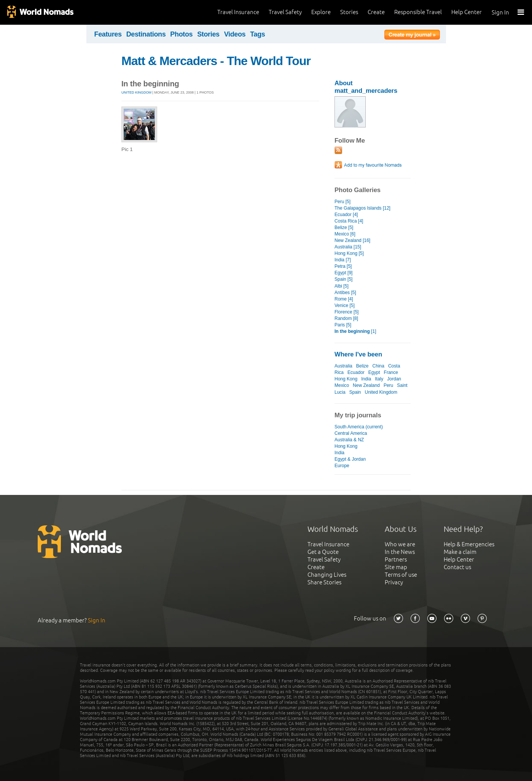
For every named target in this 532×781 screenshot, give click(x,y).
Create (376, 12)
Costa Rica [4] (349, 221)
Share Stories (324, 582)
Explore (321, 12)
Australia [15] (348, 247)
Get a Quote (323, 552)
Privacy (394, 582)
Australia (343, 366)
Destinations (146, 34)
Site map (396, 567)
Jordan (394, 379)
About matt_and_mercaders (366, 87)
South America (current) (359, 427)
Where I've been (358, 354)
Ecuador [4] (346, 215)
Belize (362, 366)
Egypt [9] (343, 273)
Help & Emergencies (469, 544)
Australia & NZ (349, 440)
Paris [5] (343, 325)
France (391, 372)
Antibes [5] (345, 293)
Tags (257, 34)
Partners (396, 559)
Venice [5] (345, 305)
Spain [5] (343, 279)
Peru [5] (342, 202)
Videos (235, 34)
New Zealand (366, 385)
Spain (355, 392)
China (378, 366)
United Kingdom (136, 92)
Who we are (400, 544)
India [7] (343, 260)
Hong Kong (346, 379)
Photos (181, 34)
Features (108, 34)
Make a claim (460, 552)
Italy (379, 379)
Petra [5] (343, 266)
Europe (342, 466)
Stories (349, 12)
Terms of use (401, 575)
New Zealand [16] (352, 240)
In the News (400, 552)
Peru (388, 385)
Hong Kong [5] (349, 253)
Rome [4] (344, 299)
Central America (351, 433)
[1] (355, 331)
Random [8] (346, 318)
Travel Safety (285, 12)
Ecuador (356, 372)
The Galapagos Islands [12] (362, 208)
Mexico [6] (345, 234)
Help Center (467, 12)
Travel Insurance (238, 12)
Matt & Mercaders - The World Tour (216, 61)
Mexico (342, 385)
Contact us (457, 567)
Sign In (500, 12)
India (366, 379)
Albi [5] (342, 286)
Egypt (374, 372)
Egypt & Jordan (350, 459)
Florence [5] (346, 312)
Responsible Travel (418, 12)
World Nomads (40, 12)
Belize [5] (344, 227)
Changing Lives (327, 575)
